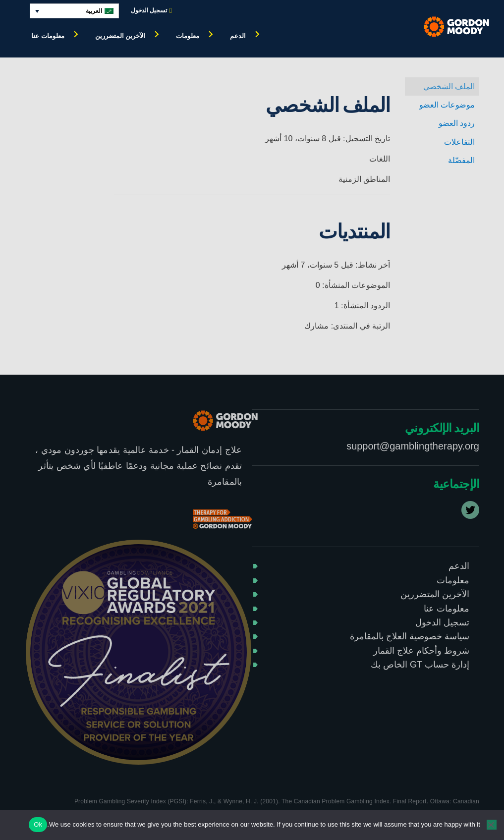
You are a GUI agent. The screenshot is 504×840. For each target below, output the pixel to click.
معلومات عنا (48, 36)
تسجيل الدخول (151, 11)
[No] (492, 825)
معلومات (188, 36)
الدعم (238, 36)
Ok (38, 824)
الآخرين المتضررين (120, 36)
